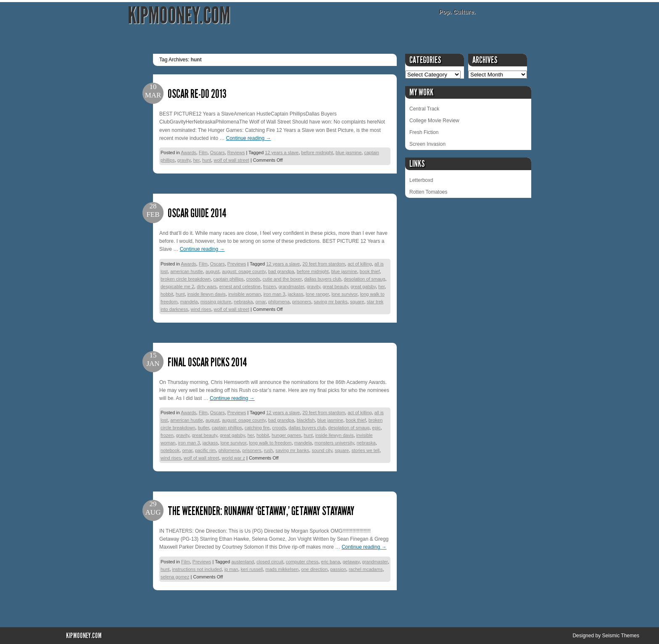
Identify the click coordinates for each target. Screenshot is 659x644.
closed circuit (270, 562)
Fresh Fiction (424, 132)
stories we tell (365, 450)
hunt (207, 160)
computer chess (302, 562)
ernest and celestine (240, 287)
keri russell (252, 569)
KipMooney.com (179, 16)
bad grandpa (281, 271)
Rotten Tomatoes (428, 192)
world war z (234, 458)
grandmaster (291, 287)
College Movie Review (434, 121)
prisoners (302, 302)
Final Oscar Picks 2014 (207, 362)
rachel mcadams (366, 569)
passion (338, 569)
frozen (270, 287)
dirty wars (207, 287)
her (196, 160)
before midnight (317, 152)
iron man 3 (274, 294)
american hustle (187, 271)
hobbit (167, 294)
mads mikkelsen (282, 569)
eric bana (331, 562)
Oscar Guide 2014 (197, 213)
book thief (370, 271)
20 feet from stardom (324, 264)
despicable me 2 (177, 287)
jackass (296, 294)
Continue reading (249, 138)
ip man (231, 569)
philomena (279, 302)
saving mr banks (331, 302)
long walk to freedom (270, 443)
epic (376, 428)
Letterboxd (421, 180)
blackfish (306, 420)
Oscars (217, 152)
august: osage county (244, 271)
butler (204, 428)
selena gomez (175, 577)
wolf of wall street (231, 160)
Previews (237, 264)
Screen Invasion (427, 144)
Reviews (236, 152)
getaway (351, 562)
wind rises (201, 309)
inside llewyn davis (207, 294)
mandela (189, 302)
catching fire (257, 428)
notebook (170, 450)
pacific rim (206, 450)
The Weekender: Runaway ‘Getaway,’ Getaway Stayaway (261, 511)
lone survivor (345, 294)
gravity (184, 160)
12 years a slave (282, 152)
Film (203, 152)
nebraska (243, 302)
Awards (188, 152)
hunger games (286, 435)
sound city (322, 450)
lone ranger (318, 294)
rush (268, 450)
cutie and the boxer (282, 279)
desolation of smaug (364, 279)
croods (253, 279)
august (212, 271)
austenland (243, 562)
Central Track (424, 109)
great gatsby (363, 287)
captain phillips (228, 279)
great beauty (335, 287)
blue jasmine (349, 152)
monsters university (334, 443)
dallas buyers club (323, 279)
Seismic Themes (620, 636)
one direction (315, 569)
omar (261, 302)
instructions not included (197, 569)
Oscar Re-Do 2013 (197, 94)
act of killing (360, 264)
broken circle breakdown (186, 279)
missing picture (216, 302)
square (357, 302)
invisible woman (245, 294)
